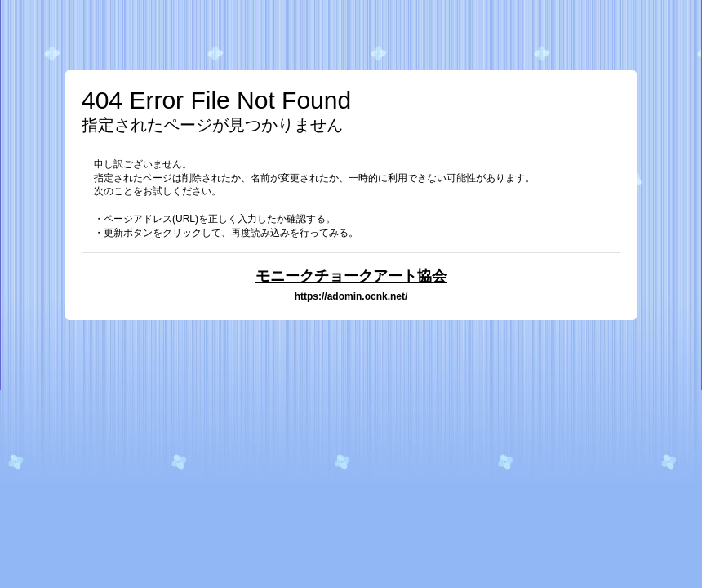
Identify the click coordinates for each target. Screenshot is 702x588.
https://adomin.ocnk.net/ (351, 296)
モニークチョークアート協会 (351, 276)
